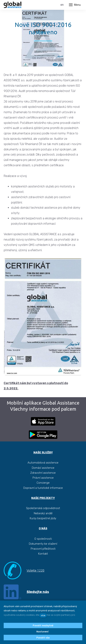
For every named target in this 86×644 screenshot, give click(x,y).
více (43, 615)
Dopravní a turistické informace (43, 488)
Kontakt (43, 554)
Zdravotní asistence (43, 473)
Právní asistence (43, 478)
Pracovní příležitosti (43, 549)
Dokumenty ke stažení (43, 544)
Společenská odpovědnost (43, 508)
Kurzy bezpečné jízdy (43, 518)
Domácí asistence (43, 468)
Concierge (43, 483)
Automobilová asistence (43, 463)
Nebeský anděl (43, 513)
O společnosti (43, 539)
